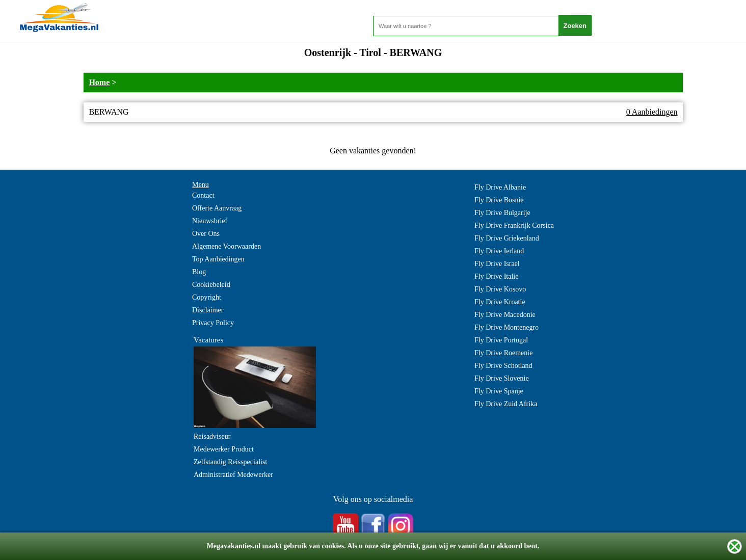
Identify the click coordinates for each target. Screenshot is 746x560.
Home (99, 82)
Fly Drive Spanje (499, 391)
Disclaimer (208, 310)
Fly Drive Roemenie (503, 353)
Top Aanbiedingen (218, 259)
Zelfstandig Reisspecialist (230, 462)
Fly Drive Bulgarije (502, 213)
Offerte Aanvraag (217, 208)
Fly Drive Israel (497, 264)
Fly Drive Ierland (499, 251)
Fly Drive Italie (496, 276)
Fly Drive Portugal (501, 340)
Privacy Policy (213, 323)
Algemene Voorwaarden (227, 246)
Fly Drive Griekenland (507, 238)
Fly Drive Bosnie (499, 200)
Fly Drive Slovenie (502, 378)
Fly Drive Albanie (500, 187)
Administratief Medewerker (233, 475)
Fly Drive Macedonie (505, 315)
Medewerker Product (224, 449)
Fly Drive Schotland (503, 366)
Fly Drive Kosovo (500, 289)
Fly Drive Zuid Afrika (506, 404)
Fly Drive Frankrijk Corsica (514, 225)
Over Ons (206, 234)
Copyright (207, 297)
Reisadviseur (212, 436)
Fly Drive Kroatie (500, 302)
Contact (203, 195)
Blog (199, 272)
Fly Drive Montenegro (507, 327)
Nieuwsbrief (210, 221)
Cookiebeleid (211, 285)
